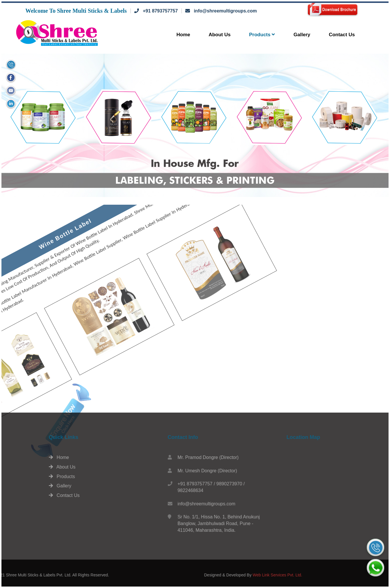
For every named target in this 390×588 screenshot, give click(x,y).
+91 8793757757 (160, 11)
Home (183, 35)
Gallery (302, 35)
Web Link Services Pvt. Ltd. (319, 575)
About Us (220, 35)
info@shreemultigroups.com (225, 11)
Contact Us (342, 35)
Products (262, 35)
